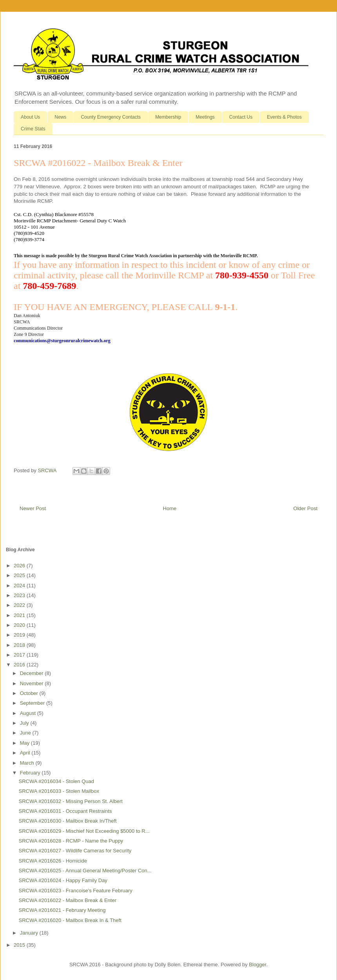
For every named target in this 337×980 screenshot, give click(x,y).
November (33, 683)
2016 (20, 665)
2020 (20, 625)
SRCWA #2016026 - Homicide (53, 861)
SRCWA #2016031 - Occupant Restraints (65, 811)
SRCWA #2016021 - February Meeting (62, 910)
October (30, 693)
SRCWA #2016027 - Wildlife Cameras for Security (75, 851)
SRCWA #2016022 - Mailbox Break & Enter (67, 900)
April (26, 753)
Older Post (305, 508)
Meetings (205, 117)
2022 (20, 605)
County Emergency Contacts (111, 117)
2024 (20, 586)
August (29, 713)
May (25, 743)
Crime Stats (33, 129)
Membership (168, 117)
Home (170, 508)
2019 (20, 635)
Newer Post (33, 508)
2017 (20, 655)
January (30, 933)
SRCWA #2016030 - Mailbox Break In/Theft (67, 821)
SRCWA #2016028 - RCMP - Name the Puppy (71, 841)
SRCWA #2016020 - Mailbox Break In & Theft (70, 920)
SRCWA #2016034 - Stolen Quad (56, 781)
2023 (20, 595)
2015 (20, 945)
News (60, 117)
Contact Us (241, 117)
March (28, 763)
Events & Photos (284, 117)
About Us (30, 117)
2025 (20, 575)
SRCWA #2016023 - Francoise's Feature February (75, 891)
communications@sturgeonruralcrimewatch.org (62, 341)
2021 (20, 615)
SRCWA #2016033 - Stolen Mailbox (59, 791)
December (33, 673)
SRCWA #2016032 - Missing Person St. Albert (70, 801)
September (33, 703)
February (31, 773)
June (26, 733)
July (25, 723)
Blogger (257, 965)
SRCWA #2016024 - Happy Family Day (63, 880)
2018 (20, 645)
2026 (20, 566)
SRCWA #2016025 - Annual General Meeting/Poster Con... (85, 871)
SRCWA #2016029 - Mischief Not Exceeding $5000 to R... (84, 831)
